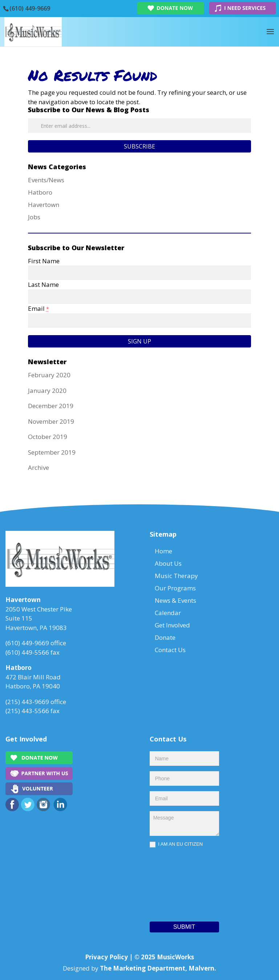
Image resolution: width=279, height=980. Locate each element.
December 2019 (51, 406)
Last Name (43, 284)
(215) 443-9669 (27, 702)
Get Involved (172, 625)
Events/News (46, 180)
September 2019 (52, 452)
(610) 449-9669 (30, 8)
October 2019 (48, 437)
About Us (168, 563)
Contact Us (170, 650)
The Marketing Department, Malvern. (158, 968)
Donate (165, 637)
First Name (44, 261)
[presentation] (179, 883)
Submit (184, 927)
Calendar (168, 613)
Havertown (44, 205)
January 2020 (47, 391)
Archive (39, 467)
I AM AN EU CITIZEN (176, 844)
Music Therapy (176, 576)
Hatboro (40, 192)
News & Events (175, 600)
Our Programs (175, 588)
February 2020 (49, 375)
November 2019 (51, 421)
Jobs (34, 217)
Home (163, 551)
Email (39, 308)
